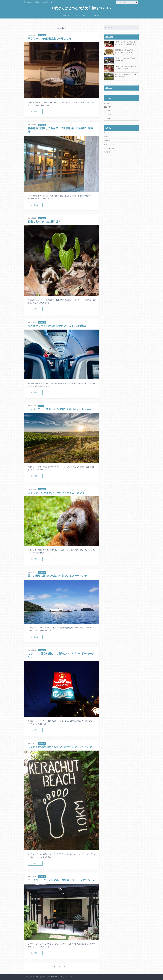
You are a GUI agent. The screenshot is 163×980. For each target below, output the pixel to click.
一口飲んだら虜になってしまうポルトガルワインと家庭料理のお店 (120, 43)
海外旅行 (107, 152)
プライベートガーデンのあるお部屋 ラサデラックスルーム (62, 880)
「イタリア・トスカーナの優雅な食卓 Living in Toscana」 (61, 409)
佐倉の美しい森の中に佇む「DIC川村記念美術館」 (120, 76)
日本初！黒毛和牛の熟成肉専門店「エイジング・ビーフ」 (120, 68)
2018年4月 (108, 111)
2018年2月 (108, 119)
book (106, 137)
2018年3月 (108, 115)
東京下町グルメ (109, 144)
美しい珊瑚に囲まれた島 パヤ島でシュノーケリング (58, 576)
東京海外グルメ (109, 148)
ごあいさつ (66, 16)
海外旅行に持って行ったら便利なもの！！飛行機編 (57, 326)
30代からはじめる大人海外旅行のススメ (81, 8)
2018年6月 (108, 103)
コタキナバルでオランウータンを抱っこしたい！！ (57, 493)
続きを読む (35, 111)
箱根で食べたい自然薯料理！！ (45, 221)
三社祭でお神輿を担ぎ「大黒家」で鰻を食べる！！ (120, 60)
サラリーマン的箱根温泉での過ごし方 (49, 38)
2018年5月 (108, 107)
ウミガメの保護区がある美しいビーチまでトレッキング (60, 747)
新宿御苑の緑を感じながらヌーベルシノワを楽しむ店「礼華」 (120, 51)
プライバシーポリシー (81, 16)
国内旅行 (107, 140)
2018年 (33, 22)
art (105, 133)
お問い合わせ (97, 16)
